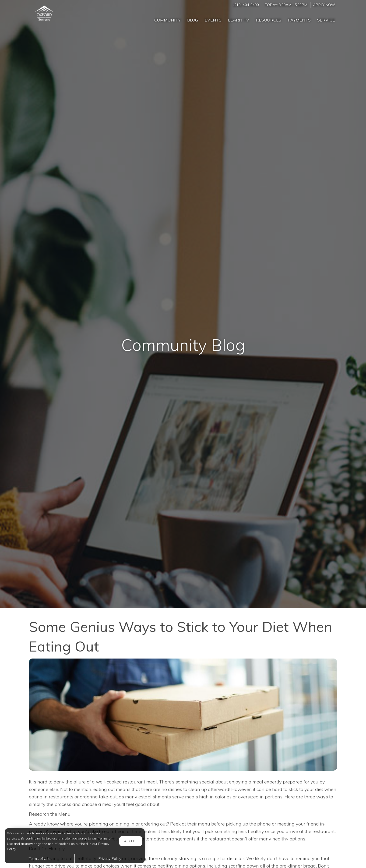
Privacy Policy (110, 858)
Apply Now (324, 5)
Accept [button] (131, 841)
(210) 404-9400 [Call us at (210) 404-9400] (246, 5)
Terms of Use (40, 858)
